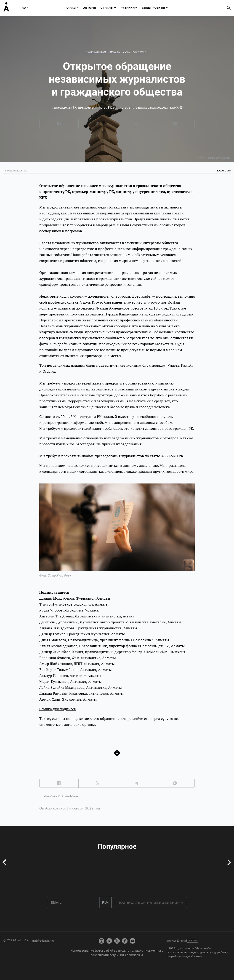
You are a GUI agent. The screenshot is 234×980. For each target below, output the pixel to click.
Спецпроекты (153, 8)
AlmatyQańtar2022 (53, 796)
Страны (107, 8)
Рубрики (128, 8)
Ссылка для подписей (58, 709)
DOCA (126, 52)
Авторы (90, 8)
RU (24, 8)
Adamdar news (96, 52)
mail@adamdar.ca (43, 940)
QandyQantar (72, 796)
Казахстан (141, 52)
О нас (71, 8)
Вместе (115, 52)
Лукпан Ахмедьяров (113, 308)
